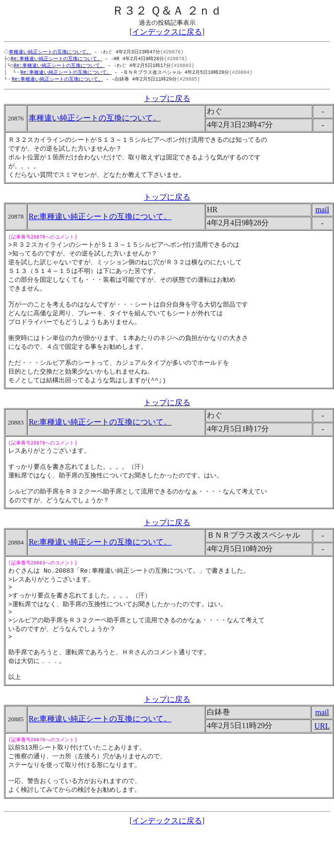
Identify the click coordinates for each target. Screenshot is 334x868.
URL (322, 760)
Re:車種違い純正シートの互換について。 (58, 59)
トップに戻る (167, 101)
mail (322, 214)
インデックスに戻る (167, 32)
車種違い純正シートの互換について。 (51, 52)
